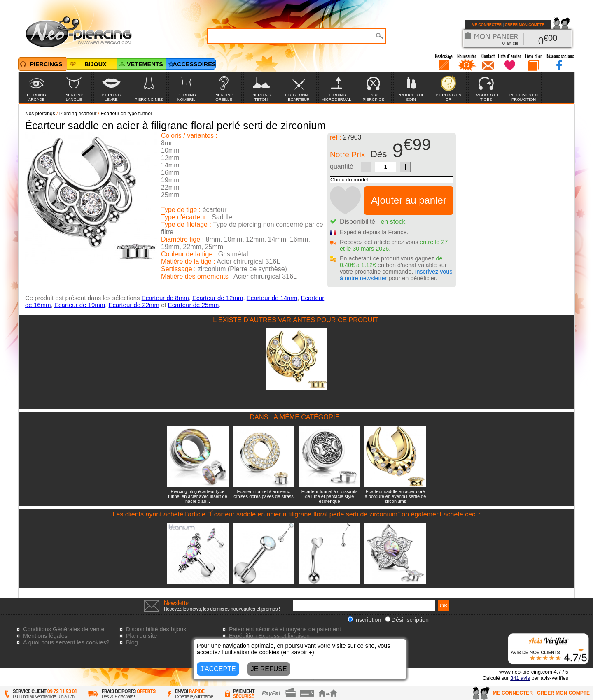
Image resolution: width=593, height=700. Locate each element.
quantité (342, 166)
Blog (132, 642)
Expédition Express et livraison (269, 636)
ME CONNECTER (487, 25)
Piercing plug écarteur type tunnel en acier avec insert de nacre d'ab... (198, 496)
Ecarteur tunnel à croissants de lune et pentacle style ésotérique (329, 496)
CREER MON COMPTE (525, 25)
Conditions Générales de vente (64, 629)
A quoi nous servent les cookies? (66, 642)
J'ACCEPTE (218, 669)
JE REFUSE (269, 669)
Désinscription (407, 620)
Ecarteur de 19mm (80, 305)
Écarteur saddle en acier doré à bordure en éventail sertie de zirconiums (396, 496)
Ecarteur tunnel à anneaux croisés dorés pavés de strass (264, 494)
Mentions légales (45, 636)
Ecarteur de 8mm (165, 298)
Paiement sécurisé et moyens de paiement (285, 629)
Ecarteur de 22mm (134, 305)
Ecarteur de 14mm (272, 298)
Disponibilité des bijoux (156, 629)
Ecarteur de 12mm (218, 298)
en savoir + (298, 652)
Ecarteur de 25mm (193, 305)
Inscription (364, 620)
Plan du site (141, 636)
